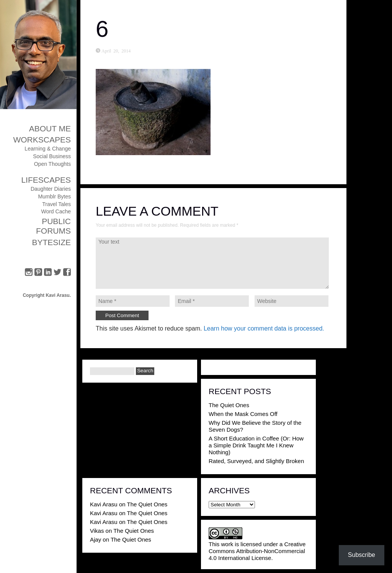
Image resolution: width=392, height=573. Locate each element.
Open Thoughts (52, 164)
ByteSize (51, 242)
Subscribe (362, 555)
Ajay (96, 539)
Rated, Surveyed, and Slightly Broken (256, 461)
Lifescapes (46, 180)
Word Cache (56, 211)
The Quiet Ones (229, 405)
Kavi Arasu (104, 504)
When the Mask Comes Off (243, 414)
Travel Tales (56, 204)
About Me (50, 129)
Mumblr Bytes (54, 196)
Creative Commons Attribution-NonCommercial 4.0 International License (257, 551)
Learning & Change (48, 149)
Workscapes (42, 140)
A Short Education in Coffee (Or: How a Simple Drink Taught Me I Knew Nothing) (256, 445)
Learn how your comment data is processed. (264, 328)
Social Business (52, 156)
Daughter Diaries (51, 189)
